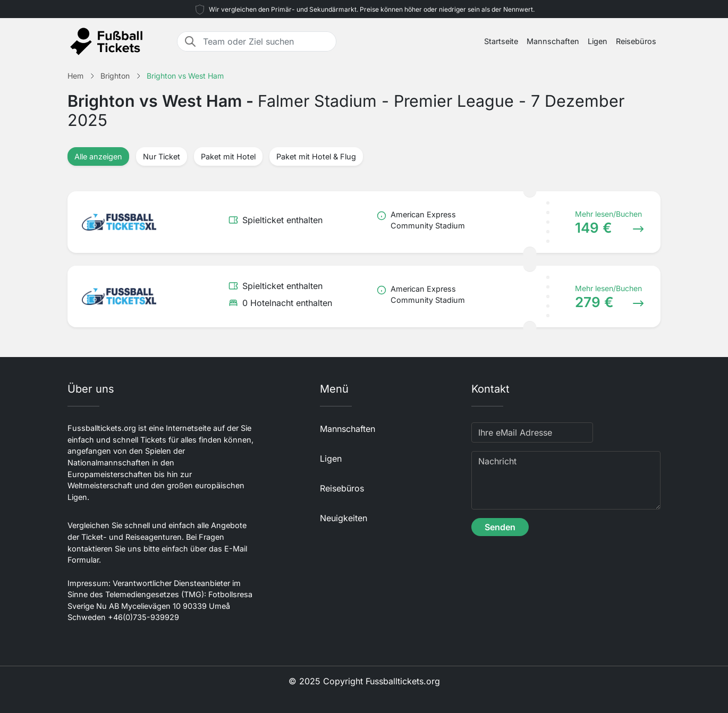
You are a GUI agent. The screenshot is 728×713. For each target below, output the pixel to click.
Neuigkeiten (344, 518)
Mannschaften (553, 41)
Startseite (501, 41)
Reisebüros (636, 41)
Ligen (598, 41)
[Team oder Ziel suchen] (266, 41)
